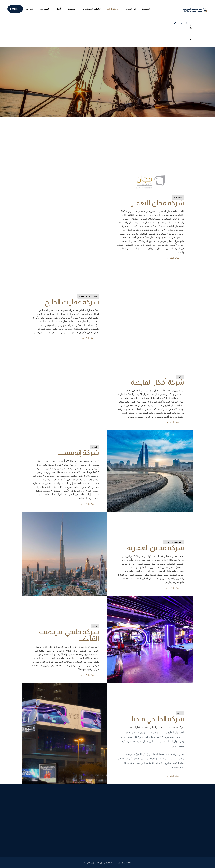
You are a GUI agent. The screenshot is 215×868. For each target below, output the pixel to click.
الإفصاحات (45, 9)
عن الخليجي (130, 9)
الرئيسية (146, 9)
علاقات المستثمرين (92, 9)
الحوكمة (72, 9)
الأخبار (59, 9)
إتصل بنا (30, 9)
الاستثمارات (113, 9)
